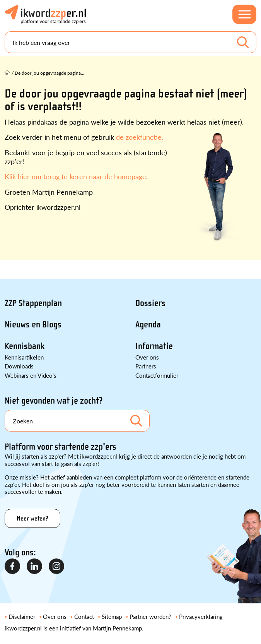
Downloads (19, 366)
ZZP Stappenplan (33, 303)
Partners (146, 366)
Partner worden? (150, 616)
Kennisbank (25, 346)
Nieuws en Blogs (33, 325)
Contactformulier (157, 375)
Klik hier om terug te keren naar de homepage (75, 176)
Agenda (148, 325)
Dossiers (150, 303)
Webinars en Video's (31, 375)
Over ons (147, 357)
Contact (84, 616)
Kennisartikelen (24, 357)
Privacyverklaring (201, 616)
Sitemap (112, 616)
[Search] (130, 42)
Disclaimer (22, 616)
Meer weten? (32, 518)
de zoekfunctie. (140, 137)
